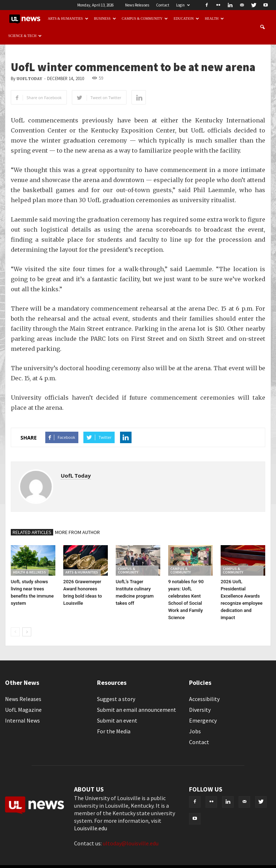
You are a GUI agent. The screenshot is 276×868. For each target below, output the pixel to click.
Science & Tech (25, 36)
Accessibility (204, 699)
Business (105, 18)
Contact (163, 5)
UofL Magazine (23, 710)
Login (183, 5)
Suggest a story (116, 699)
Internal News (22, 720)
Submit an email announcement (137, 710)
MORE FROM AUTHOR (77, 532)
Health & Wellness (29, 572)
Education (186, 18)
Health (214, 18)
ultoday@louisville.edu (131, 843)
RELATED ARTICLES (32, 532)
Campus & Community (145, 18)
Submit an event (117, 720)
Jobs (195, 731)
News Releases (137, 5)
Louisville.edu (91, 828)
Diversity (200, 710)
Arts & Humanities (68, 18)
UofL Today (29, 79)
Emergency (203, 720)
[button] (262, 27)
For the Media (114, 731)
